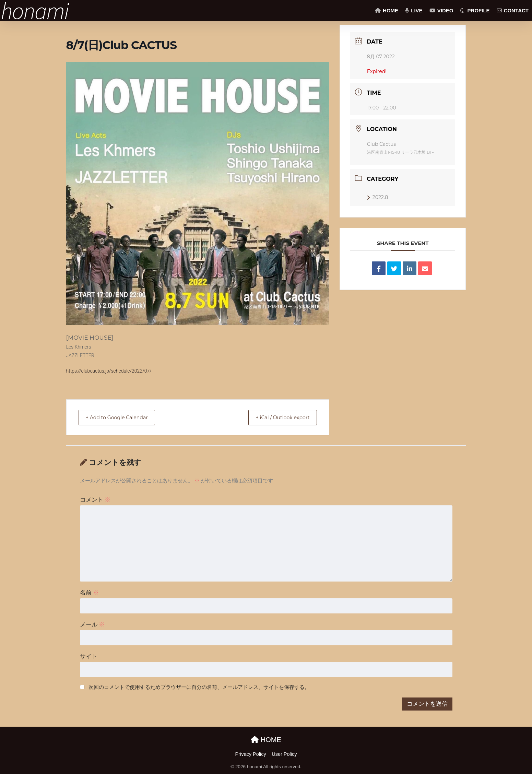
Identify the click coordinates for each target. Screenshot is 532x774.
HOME (387, 10)
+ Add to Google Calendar (121, 417)
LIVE (414, 10)
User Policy (284, 754)
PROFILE (475, 10)
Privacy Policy (250, 754)
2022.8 (377, 197)
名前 (90, 593)
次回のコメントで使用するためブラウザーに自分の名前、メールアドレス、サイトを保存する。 (199, 687)
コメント (95, 500)
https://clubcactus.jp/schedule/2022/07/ (109, 371)
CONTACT (513, 10)
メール (92, 625)
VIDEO (441, 10)
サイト (89, 656)
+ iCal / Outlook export (279, 417)
